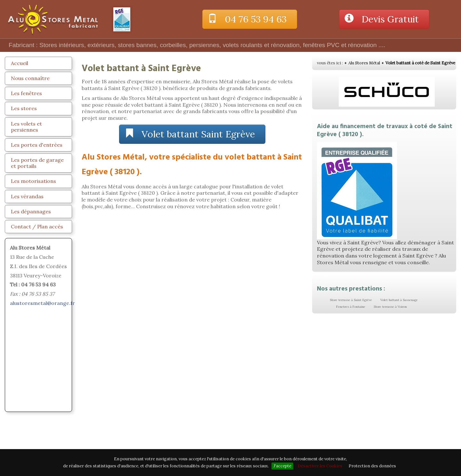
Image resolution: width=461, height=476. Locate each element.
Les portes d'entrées (37, 145)
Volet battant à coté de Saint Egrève (420, 63)
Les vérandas (27, 196)
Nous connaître (30, 78)
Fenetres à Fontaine (351, 307)
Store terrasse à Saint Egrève (351, 300)
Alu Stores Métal (364, 63)
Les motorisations (33, 181)
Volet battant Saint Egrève (192, 134)
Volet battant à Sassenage (399, 300)
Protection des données (372, 466)
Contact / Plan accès (37, 226)
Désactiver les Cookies (320, 466)
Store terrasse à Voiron (390, 307)
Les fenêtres (26, 93)
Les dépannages (31, 211)
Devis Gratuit (384, 19)
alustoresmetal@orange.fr (42, 303)
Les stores (24, 108)
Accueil (20, 63)
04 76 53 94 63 (250, 19)
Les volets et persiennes (26, 127)
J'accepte (282, 466)
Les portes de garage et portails (37, 163)
